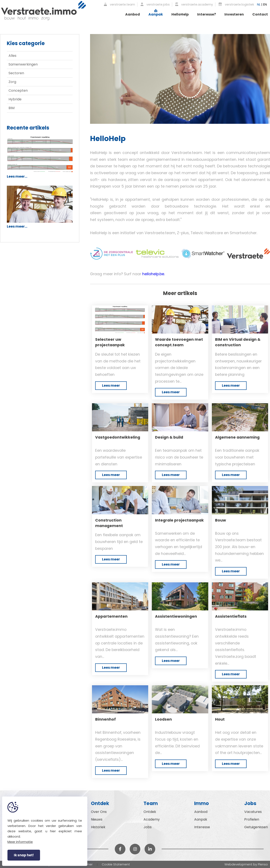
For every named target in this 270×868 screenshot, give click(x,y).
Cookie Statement (116, 864)
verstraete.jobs (155, 4)
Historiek (98, 827)
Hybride (15, 99)
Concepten (18, 91)
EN (265, 4)
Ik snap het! (24, 855)
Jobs (148, 827)
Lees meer (111, 386)
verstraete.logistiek (236, 4)
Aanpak (156, 14)
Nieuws (97, 819)
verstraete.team (119, 4)
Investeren (234, 14)
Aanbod (133, 14)
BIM (11, 108)
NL (259, 4)
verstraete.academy (194, 4)
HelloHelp (180, 14)
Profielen (252, 819)
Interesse (202, 827)
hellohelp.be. (154, 274)
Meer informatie (20, 842)
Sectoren (16, 73)
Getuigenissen (256, 827)
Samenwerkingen (23, 64)
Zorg (12, 82)
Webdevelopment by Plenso (246, 864)
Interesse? (207, 14)
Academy (152, 819)
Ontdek (150, 812)
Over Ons (99, 812)
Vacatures (253, 812)
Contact (260, 14)
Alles (12, 56)
